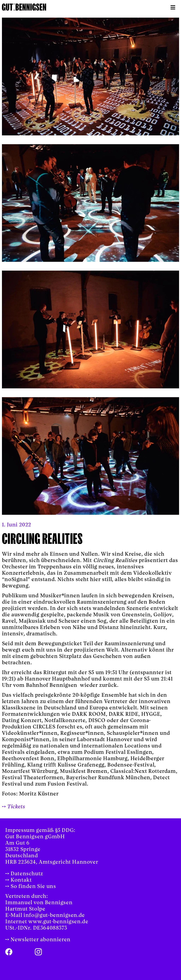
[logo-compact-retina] (24, 6)
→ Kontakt (18, 880)
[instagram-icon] (38, 951)
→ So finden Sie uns (31, 887)
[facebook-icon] (9, 951)
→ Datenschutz (24, 874)
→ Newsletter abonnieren (38, 940)
